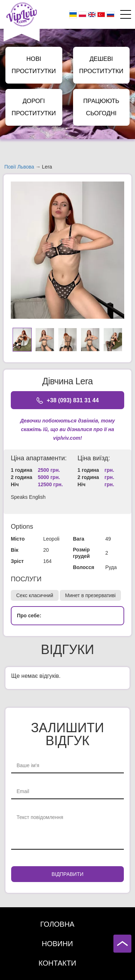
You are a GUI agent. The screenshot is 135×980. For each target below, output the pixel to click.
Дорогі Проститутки (34, 107)
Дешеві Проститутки (101, 65)
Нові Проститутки (34, 65)
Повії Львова (19, 167)
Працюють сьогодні (101, 107)
